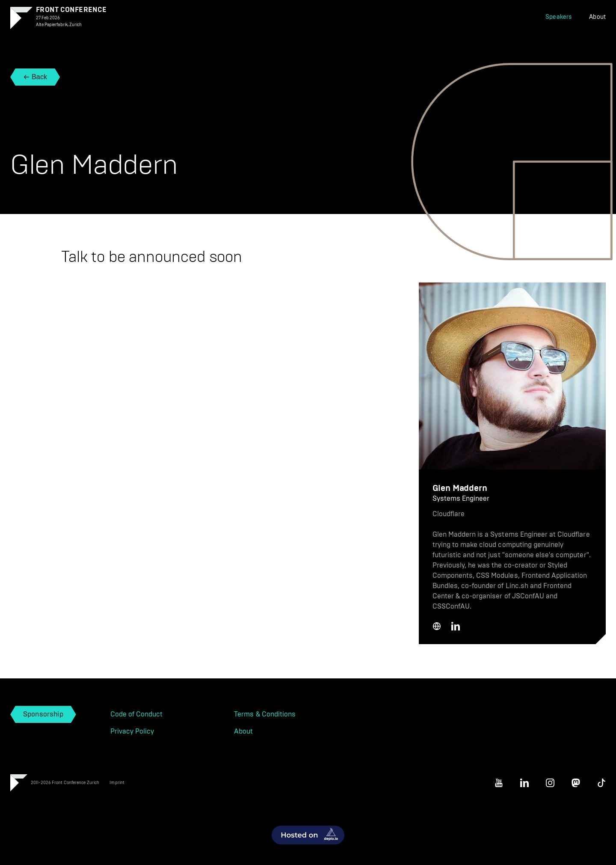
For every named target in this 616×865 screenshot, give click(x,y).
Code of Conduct (137, 714)
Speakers (559, 17)
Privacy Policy (132, 731)
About (597, 17)
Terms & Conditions (265, 714)
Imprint (117, 783)
